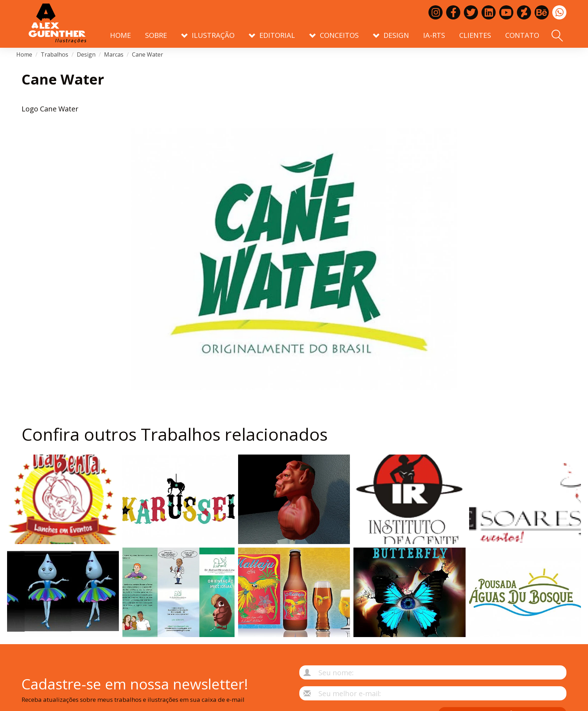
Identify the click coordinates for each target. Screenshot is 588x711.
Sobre (156, 35)
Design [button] (391, 35)
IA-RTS (434, 35)
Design (86, 54)
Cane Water (148, 54)
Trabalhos (54, 54)
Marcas (114, 54)
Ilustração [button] (208, 35)
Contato (522, 35)
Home (120, 35)
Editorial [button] (272, 35)
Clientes (475, 35)
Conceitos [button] (334, 35)
